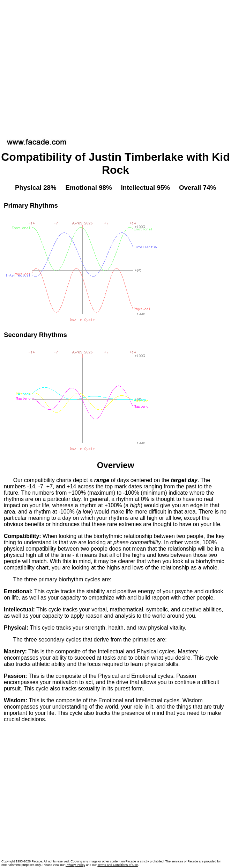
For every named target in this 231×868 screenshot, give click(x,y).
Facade (37, 861)
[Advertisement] (65, 67)
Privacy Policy (75, 865)
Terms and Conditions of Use (118, 865)
